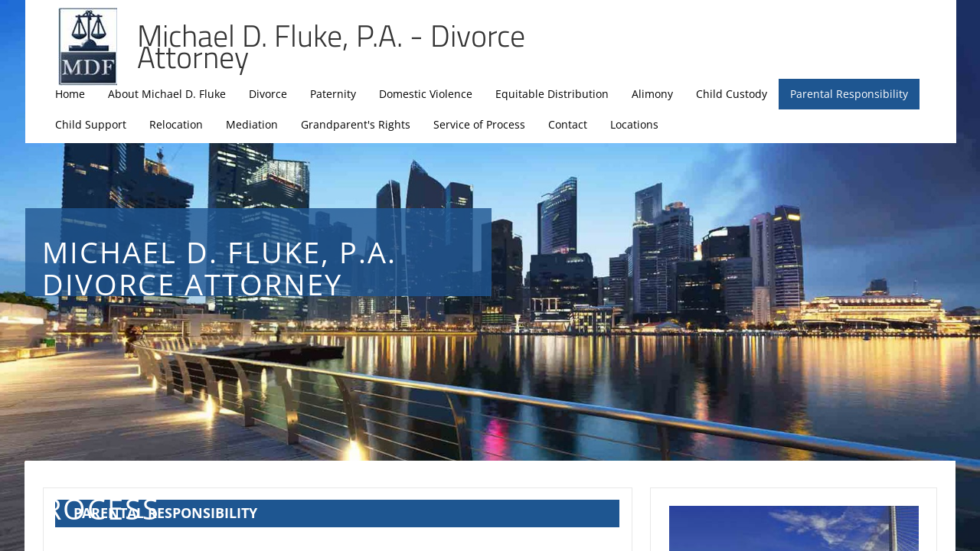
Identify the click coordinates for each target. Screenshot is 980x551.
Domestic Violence (426, 94)
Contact (568, 124)
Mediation (252, 124)
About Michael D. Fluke (167, 94)
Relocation (176, 124)
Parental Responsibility (849, 94)
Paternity (333, 94)
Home (70, 94)
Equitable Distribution (552, 94)
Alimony (652, 94)
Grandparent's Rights (356, 124)
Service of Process (479, 124)
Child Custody (732, 94)
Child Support (91, 124)
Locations (634, 124)
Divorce (268, 94)
